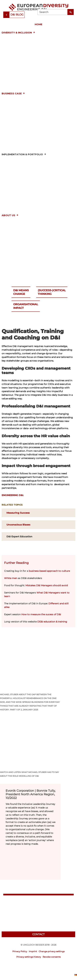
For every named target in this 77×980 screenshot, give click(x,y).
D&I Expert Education (19, 537)
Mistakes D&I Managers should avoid (47, 585)
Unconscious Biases (18, 525)
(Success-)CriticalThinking (52, 292)
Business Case (13, 94)
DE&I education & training (52, 622)
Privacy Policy (20, 951)
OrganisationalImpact (26, 306)
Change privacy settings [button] (52, 951)
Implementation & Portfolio (24, 154)
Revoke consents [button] (52, 957)
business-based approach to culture (49, 571)
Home (38, 24)
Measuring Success (18, 513)
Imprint (33, 951)
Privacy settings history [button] (29, 957)
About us (10, 215)
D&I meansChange (21, 292)
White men (11, 578)
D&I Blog (17, 15)
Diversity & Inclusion (18, 33)
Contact (38, 934)
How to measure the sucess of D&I (41, 614)
